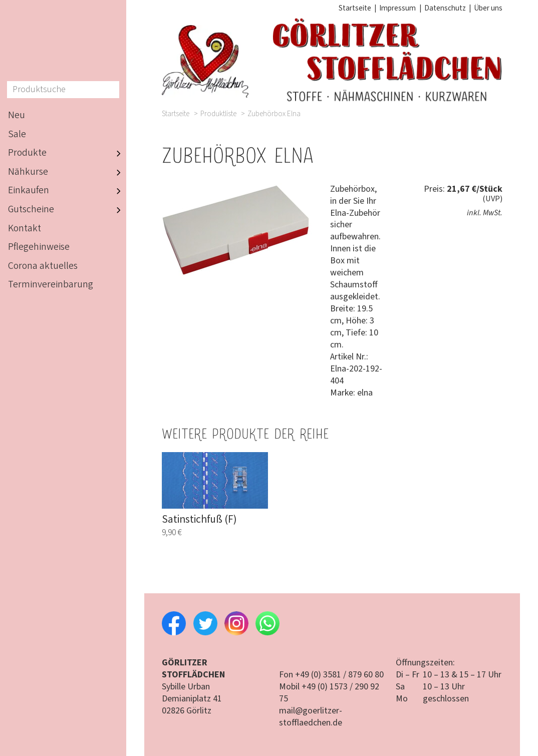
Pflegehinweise (39, 247)
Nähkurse (67, 172)
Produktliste (218, 114)
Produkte (67, 153)
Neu (17, 115)
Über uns (488, 8)
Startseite (355, 8)
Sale (17, 134)
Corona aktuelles (43, 266)
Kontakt (25, 228)
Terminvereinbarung (51, 284)
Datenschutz (445, 8)
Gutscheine (67, 210)
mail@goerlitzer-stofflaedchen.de (311, 717)
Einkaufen (67, 191)
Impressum (397, 8)
